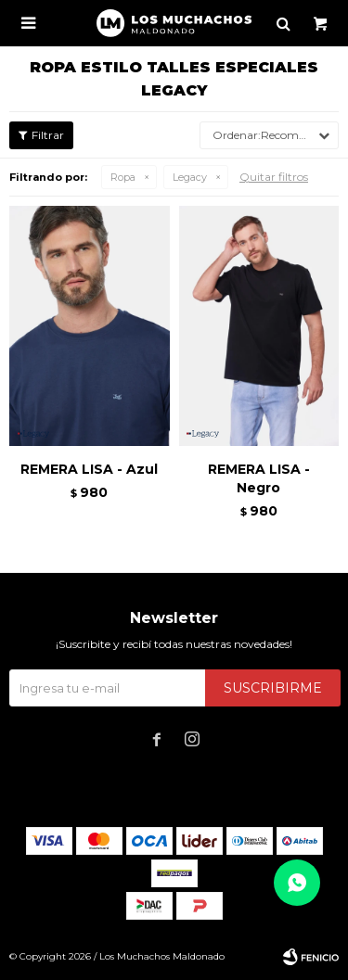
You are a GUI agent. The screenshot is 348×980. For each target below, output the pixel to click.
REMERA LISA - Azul (89, 469)
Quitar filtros (274, 177)
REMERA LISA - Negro (259, 478)
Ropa (123, 177)
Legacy (190, 177)
